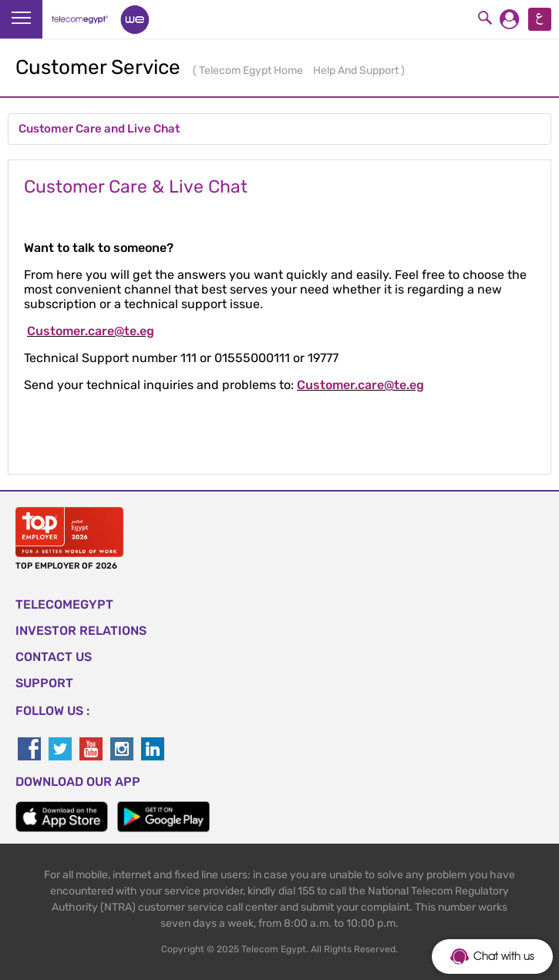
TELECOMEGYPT (64, 604)
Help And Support (357, 70)
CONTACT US (54, 657)
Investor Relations (81, 631)
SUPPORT (44, 683)
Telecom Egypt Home (252, 70)
